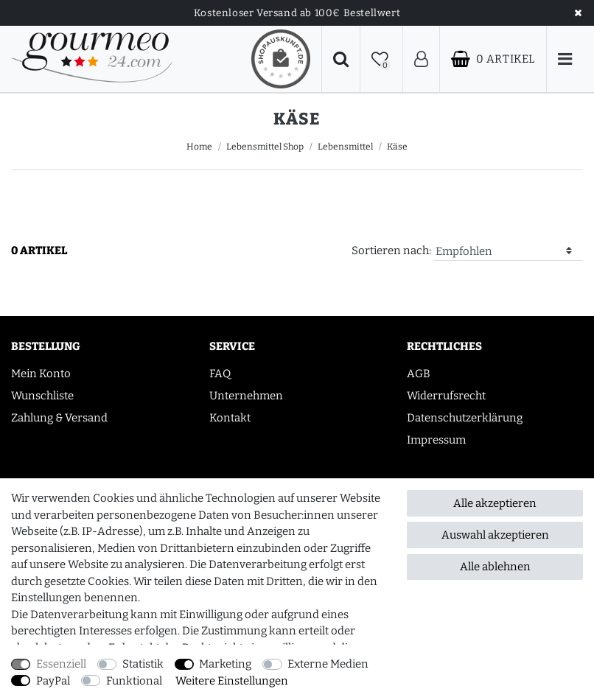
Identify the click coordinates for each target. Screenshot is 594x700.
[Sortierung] (508, 252)
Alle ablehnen (495, 567)
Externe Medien (328, 664)
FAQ (220, 374)
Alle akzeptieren (495, 503)
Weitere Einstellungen (232, 681)
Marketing (225, 664)
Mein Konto (41, 374)
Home (199, 147)
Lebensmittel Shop (265, 147)
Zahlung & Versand (59, 418)
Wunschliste (42, 396)
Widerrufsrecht (446, 396)
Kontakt (230, 418)
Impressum (436, 440)
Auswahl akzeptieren (495, 535)
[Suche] (341, 59)
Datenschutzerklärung (465, 418)
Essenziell (61, 664)
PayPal (53, 681)
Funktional (134, 681)
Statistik (143, 664)
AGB (419, 374)
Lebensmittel (345, 147)
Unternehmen (246, 396)
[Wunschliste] (381, 59)
